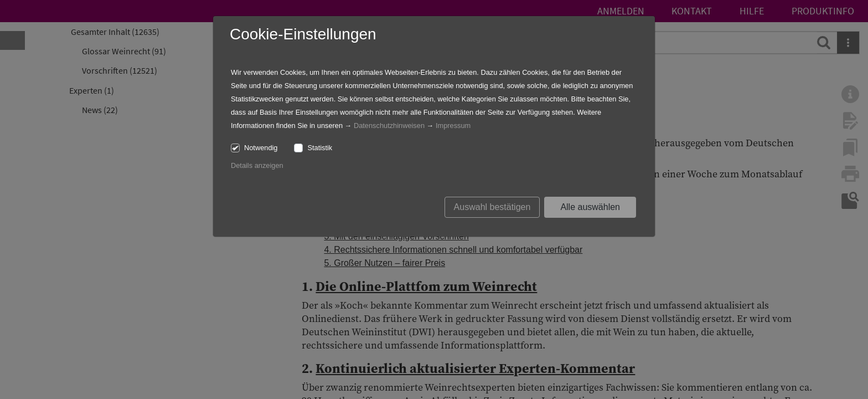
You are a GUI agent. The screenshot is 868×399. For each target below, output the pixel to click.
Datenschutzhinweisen (389, 126)
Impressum (453, 126)
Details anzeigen (257, 165)
